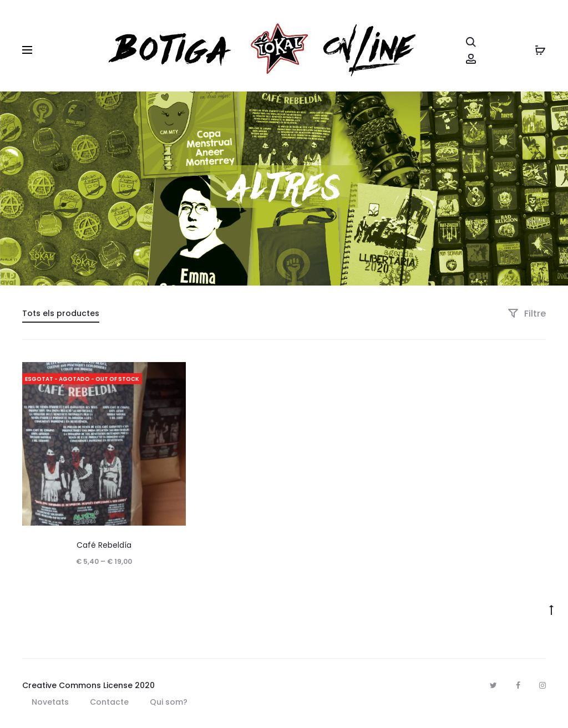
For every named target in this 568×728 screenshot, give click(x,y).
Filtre (527, 314)
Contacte (109, 702)
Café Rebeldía (104, 545)
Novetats (50, 702)
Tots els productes (61, 313)
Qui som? (169, 702)
